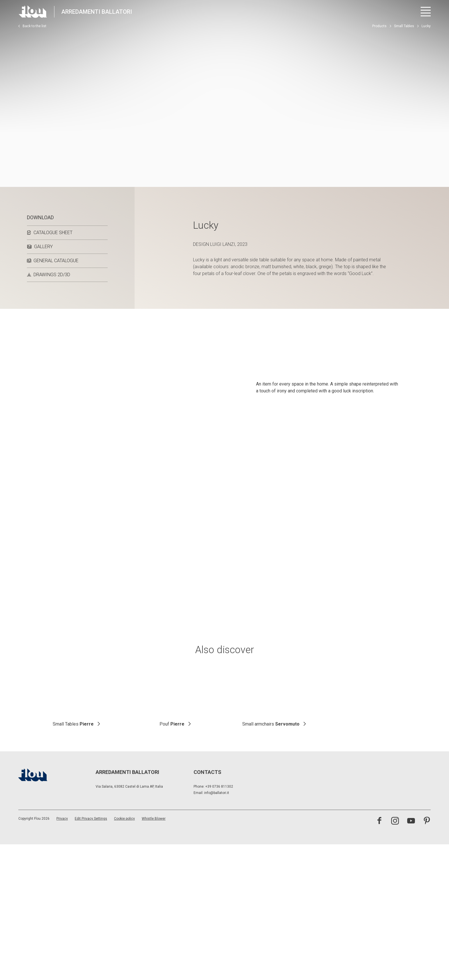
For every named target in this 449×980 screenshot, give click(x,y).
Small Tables (404, 26)
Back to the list (32, 26)
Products (379, 26)
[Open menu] (426, 12)
